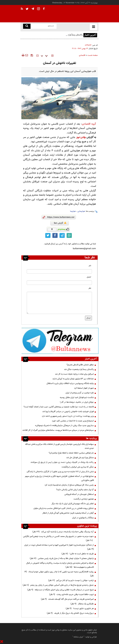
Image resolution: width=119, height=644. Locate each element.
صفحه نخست (93, 55)
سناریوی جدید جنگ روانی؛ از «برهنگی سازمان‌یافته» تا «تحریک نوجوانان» (64, 426)
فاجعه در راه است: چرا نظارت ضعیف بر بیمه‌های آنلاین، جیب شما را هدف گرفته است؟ (59, 407)
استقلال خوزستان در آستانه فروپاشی (79, 494)
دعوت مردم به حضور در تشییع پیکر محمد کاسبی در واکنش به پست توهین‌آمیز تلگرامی (58, 538)
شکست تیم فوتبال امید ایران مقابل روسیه (77, 397)
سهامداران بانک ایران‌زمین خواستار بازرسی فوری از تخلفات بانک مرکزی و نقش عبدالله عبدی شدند (59, 446)
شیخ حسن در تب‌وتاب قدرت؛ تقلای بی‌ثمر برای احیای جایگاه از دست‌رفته (61, 590)
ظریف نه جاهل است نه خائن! (78, 554)
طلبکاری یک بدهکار (82, 604)
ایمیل (89, 277)
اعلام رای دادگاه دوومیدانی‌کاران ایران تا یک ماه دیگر (73, 504)
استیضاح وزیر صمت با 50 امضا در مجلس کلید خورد (73, 421)
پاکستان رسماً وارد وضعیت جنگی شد (79, 369)
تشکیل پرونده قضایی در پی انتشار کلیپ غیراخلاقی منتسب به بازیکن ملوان (64, 508)
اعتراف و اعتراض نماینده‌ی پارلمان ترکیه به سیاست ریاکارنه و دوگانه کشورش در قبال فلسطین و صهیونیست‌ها (60, 565)
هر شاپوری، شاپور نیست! (80, 608)
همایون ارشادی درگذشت (84, 499)
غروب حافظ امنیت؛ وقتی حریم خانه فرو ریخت (71, 594)
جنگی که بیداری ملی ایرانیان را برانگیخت (78, 467)
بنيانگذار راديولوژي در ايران (83, 518)
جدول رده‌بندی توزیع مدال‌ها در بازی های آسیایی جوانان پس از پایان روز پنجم (58, 585)
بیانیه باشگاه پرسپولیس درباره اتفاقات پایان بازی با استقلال (70, 383)
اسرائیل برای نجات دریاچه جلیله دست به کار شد (74, 374)
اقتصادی (82, 55)
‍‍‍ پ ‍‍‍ (44, 56)
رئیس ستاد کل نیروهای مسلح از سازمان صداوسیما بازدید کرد (69, 485)
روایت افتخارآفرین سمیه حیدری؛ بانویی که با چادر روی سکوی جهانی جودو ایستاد (59, 574)
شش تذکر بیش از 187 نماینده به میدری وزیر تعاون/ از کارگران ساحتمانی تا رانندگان (60, 472)
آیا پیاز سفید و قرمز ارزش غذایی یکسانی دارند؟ (75, 490)
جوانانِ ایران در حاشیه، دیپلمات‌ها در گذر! (77, 402)
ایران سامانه (78, 637)
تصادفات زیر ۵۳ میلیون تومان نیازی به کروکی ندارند (73, 379)
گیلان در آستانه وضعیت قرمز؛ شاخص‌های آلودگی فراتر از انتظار (68, 513)
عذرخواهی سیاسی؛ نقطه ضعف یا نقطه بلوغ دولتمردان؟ (71, 453)
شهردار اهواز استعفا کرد (84, 388)
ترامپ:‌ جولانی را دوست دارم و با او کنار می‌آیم (71, 580)
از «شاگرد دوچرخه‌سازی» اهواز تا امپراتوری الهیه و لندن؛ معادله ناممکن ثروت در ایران (58, 547)
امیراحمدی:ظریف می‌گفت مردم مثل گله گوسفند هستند (67, 599)
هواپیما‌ (73, 211)
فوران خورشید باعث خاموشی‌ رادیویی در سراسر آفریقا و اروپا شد (68, 411)
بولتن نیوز (81, 137)
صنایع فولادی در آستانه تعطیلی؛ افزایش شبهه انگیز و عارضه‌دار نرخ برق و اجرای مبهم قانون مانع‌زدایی (59, 478)
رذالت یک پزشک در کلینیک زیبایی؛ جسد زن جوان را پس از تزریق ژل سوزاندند (62, 462)
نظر (90, 288)
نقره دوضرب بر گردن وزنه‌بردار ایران (80, 393)
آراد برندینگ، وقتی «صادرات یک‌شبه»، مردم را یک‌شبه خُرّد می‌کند (63, 532)
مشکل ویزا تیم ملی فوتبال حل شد (80, 458)
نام (90, 266)
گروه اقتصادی (89, 124)
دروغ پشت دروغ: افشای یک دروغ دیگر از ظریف (70, 613)
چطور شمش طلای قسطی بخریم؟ (80, 365)
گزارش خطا (60, 223)
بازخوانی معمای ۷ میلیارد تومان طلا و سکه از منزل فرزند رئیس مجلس (62, 558)
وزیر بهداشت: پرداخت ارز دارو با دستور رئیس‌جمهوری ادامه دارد (68, 416)
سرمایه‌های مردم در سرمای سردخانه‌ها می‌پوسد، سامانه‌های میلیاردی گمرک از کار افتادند (58, 430)
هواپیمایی (81, 211)
